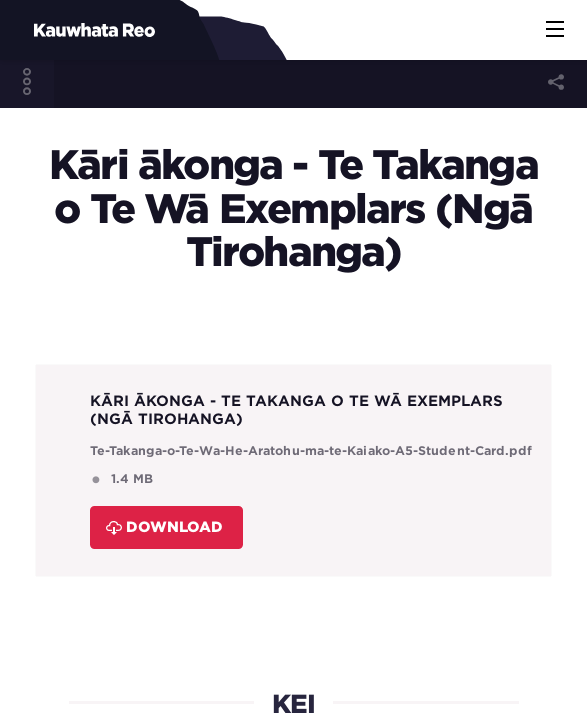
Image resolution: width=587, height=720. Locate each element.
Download (164, 526)
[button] (555, 30)
